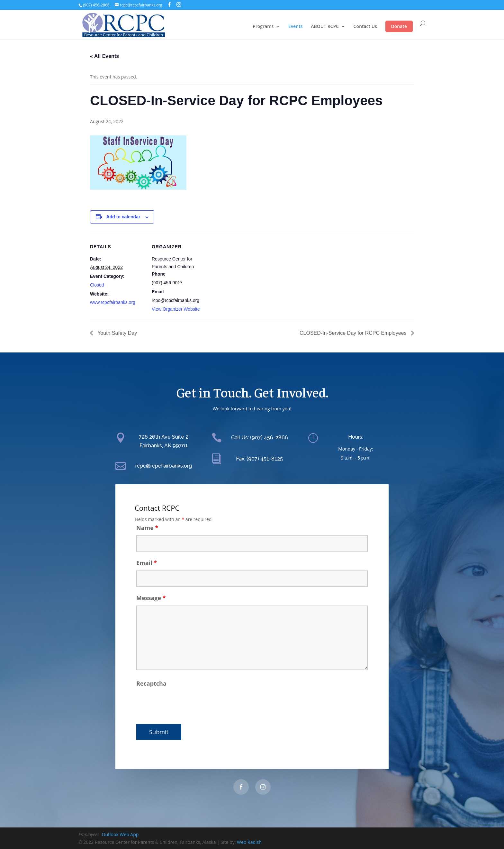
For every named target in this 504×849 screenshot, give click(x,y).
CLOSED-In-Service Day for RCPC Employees (354, 333)
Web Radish (249, 842)
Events (296, 27)
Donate (399, 26)
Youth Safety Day (117, 333)
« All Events (104, 56)
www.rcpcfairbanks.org (113, 302)
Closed (97, 285)
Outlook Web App (120, 834)
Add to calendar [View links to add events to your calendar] (123, 217)
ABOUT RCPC (325, 27)
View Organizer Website (176, 309)
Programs (263, 27)
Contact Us (365, 27)
